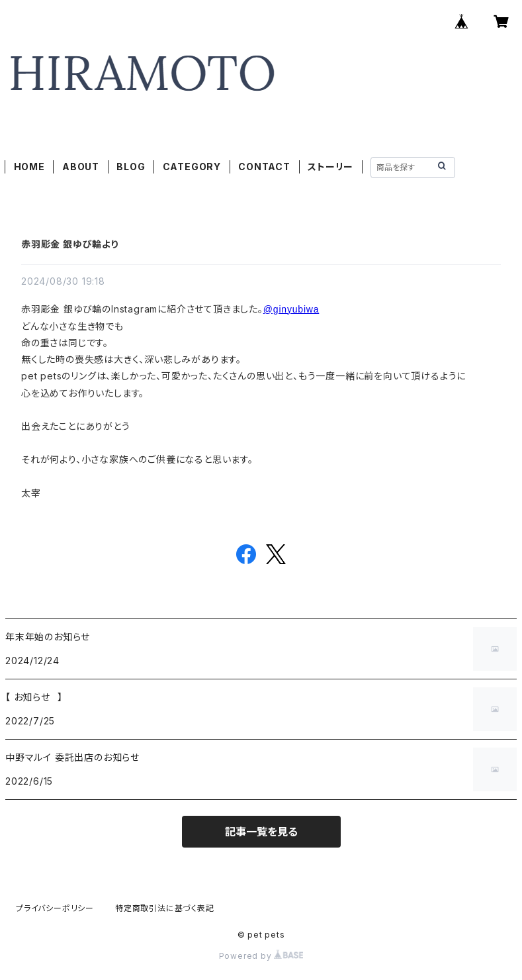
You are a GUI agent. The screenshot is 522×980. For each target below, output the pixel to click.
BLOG (131, 167)
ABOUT (81, 167)
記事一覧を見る (261, 832)
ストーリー (330, 167)
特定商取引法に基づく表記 (165, 908)
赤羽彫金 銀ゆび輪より (70, 244)
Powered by (261, 956)
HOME (29, 167)
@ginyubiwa (291, 309)
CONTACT (264, 167)
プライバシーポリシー (55, 908)
